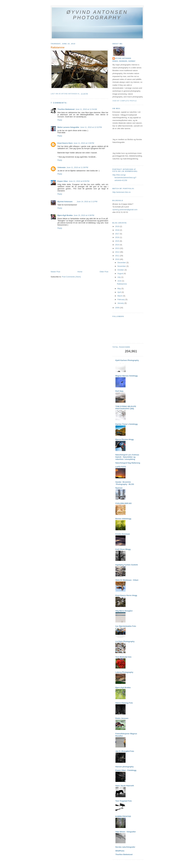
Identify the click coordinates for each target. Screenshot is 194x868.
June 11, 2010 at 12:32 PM (91, 127)
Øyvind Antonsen (65, 202)
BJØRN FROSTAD (123, 816)
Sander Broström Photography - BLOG (125, 483)
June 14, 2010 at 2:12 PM (87, 202)
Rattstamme (122, 284)
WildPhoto (120, 851)
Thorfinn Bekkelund (66, 109)
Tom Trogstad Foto (124, 801)
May (119, 289)
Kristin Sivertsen (123, 534)
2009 (118, 308)
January (121, 303)
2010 (118, 259)
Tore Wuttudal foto (123, 657)
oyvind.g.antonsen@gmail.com (125, 210)
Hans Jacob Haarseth (125, 786)
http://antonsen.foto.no (122, 192)
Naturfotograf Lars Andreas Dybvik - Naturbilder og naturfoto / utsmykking (127, 457)
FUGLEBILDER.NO (124, 503)
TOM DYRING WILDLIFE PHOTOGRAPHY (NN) (126, 408)
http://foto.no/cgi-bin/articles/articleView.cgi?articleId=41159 (124, 178)
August (120, 273)
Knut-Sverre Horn (65, 143)
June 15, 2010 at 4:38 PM (84, 215)
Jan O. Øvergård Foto (125, 751)
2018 (118, 230)
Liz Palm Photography (125, 641)
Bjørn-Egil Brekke (65, 215)
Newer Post (55, 272)
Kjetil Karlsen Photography (127, 360)
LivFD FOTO (121, 467)
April (120, 292)
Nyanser (119, 488)
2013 (118, 248)
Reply (60, 120)
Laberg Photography (124, 672)
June (120, 281)
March (120, 296)
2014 (118, 245)
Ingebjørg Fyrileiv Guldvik (127, 565)
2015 (118, 241)
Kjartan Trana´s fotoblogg (127, 424)
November (122, 266)
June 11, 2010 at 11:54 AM (86, 109)
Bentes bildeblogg (123, 519)
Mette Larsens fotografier (68, 127)
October (121, 270)
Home (80, 272)
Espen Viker (63, 181)
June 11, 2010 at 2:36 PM (84, 143)
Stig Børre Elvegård (124, 611)
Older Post (104, 272)
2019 (118, 226)
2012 (118, 252)
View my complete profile (125, 101)
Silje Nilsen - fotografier (126, 832)
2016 (118, 237)
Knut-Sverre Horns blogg (126, 595)
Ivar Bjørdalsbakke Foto (126, 626)
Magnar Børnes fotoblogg (127, 376)
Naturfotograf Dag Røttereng (128, 463)
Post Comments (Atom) (71, 277)
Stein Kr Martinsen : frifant (127, 580)
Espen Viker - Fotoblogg (126, 770)
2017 (118, 234)
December (122, 263)
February (121, 299)
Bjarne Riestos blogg (125, 439)
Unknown (62, 167)
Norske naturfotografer (125, 847)
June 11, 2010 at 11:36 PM (77, 167)
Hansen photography (125, 767)
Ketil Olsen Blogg (123, 549)
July (119, 277)
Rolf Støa (119, 391)
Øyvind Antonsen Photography (97, 15)
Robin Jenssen (122, 718)
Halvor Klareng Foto (124, 703)
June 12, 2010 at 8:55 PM (79, 181)
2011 (118, 256)
